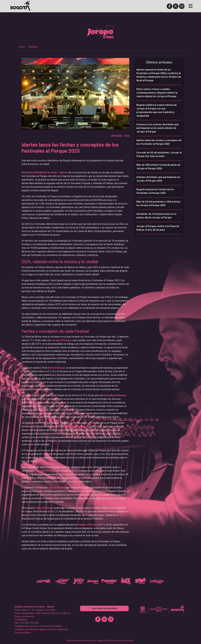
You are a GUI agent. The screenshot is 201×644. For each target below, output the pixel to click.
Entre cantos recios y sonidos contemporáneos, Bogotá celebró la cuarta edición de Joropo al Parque (157, 93)
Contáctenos (21, 619)
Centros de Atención (24, 616)
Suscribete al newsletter (104, 608)
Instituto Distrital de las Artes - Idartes (46, 172)
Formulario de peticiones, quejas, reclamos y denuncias (41, 629)
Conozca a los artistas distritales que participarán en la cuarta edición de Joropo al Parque (158, 128)
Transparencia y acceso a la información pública (38, 626)
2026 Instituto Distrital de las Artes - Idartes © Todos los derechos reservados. (100, 640)
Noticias (33, 47)
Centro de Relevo (23, 632)
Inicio (22, 47)
